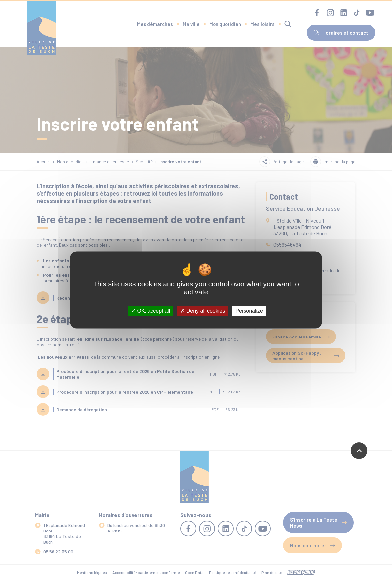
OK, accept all (151, 311)
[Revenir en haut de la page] (359, 451)
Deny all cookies (203, 311)
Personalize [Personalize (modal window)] (249, 311)
